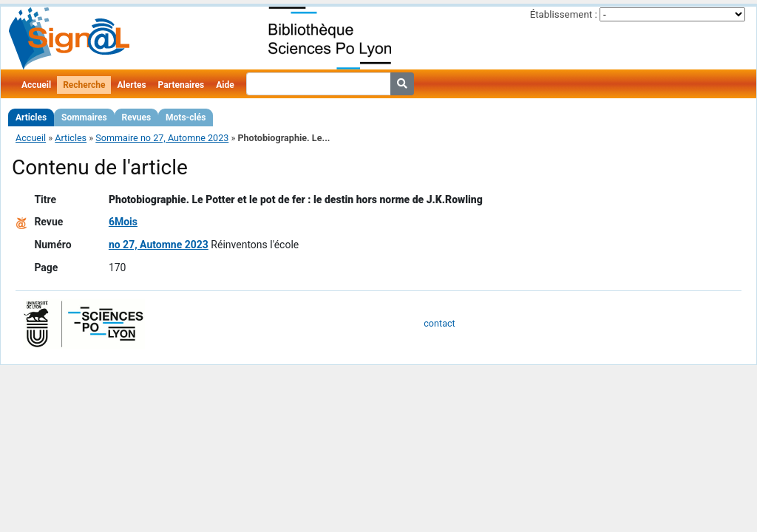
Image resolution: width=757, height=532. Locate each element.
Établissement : (564, 14)
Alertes (131, 85)
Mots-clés (186, 117)
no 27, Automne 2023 (159, 245)
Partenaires (181, 85)
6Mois (123, 222)
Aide (225, 85)
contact (439, 323)
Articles (31, 117)
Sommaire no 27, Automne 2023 (162, 138)
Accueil (36, 85)
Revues (137, 117)
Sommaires (84, 117)
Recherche (84, 85)
